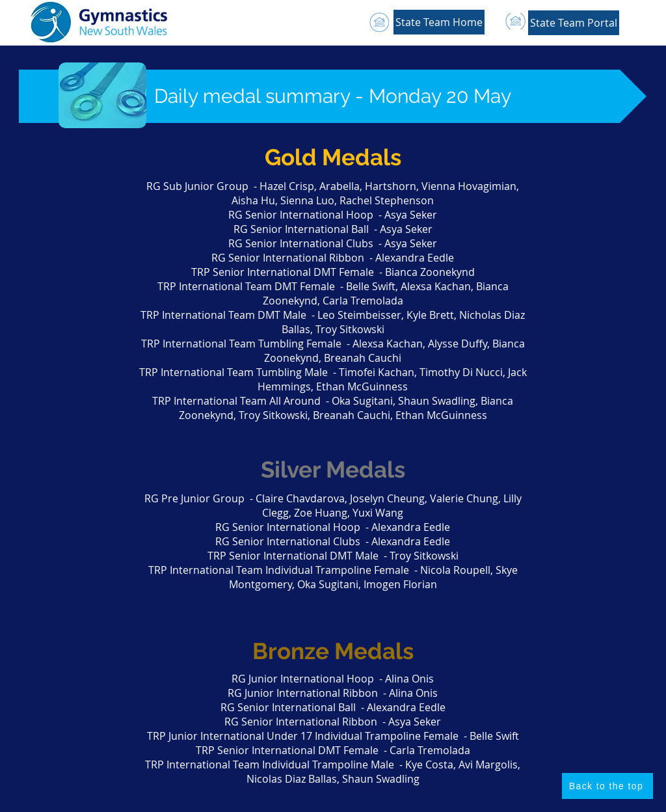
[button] (574, 23)
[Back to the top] (607, 786)
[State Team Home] (439, 22)
